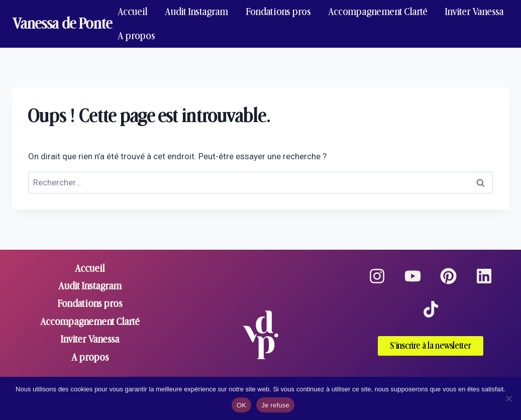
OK (241, 405)
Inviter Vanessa (474, 12)
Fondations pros (278, 12)
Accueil (133, 12)
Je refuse (275, 405)
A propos (136, 36)
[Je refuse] (508, 398)
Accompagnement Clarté (378, 12)
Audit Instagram (196, 12)
